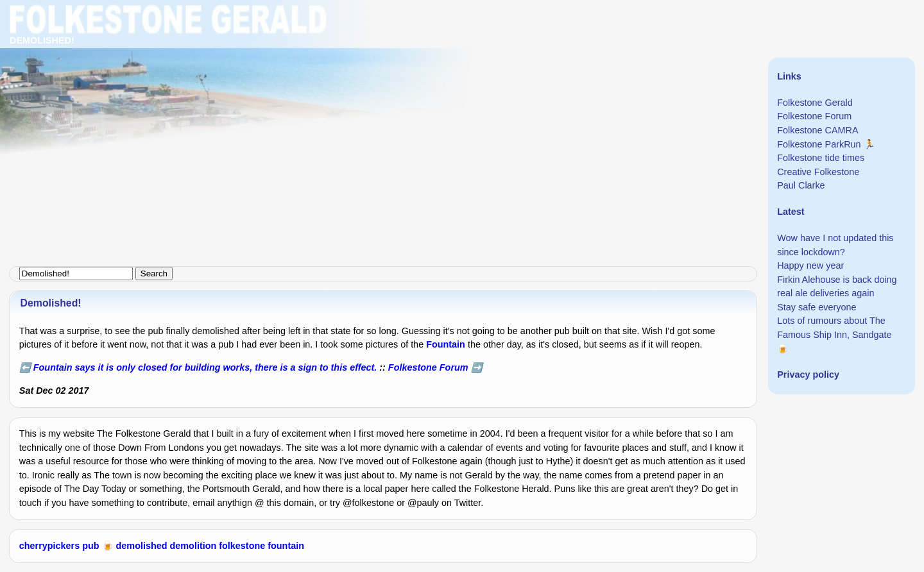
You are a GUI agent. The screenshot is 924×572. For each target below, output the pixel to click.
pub (90, 546)
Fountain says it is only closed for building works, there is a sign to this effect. (205, 367)
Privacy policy (808, 374)
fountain (286, 546)
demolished (142, 546)
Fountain (446, 344)
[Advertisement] (385, 90)
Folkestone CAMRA (817, 130)
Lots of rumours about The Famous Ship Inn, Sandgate (834, 328)
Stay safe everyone (817, 307)
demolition (193, 546)
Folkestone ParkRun (819, 144)
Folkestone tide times (821, 158)
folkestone (242, 546)
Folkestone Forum (428, 367)
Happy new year (810, 265)
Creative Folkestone (818, 172)
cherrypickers (49, 546)
